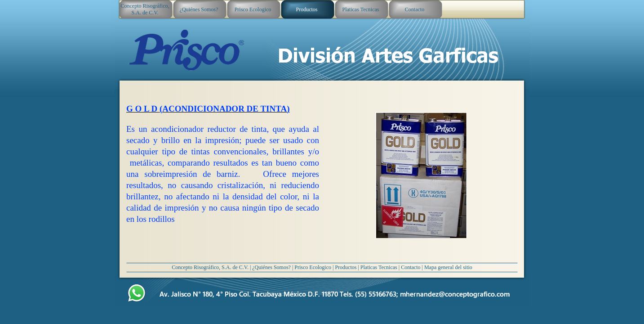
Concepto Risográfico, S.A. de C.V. (210, 267)
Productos (346, 267)
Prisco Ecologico (313, 267)
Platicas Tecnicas (379, 267)
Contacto (411, 267)
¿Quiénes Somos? (271, 267)
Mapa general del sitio (448, 267)
